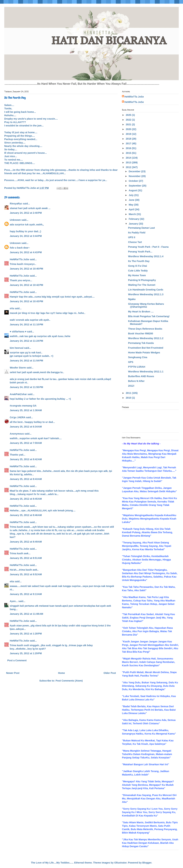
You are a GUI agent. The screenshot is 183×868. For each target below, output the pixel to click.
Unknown (15, 220)
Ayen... (14, 601)
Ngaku (132, 299)
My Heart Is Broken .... (141, 312)
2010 (129, 398)
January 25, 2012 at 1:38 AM (26, 410)
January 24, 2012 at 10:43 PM (26, 301)
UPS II (132, 237)
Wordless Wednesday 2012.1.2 (146, 338)
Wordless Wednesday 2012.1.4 (146, 256)
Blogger (147, 863)
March (133, 214)
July (132, 195)
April (132, 209)
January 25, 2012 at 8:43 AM (26, 479)
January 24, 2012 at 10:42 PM (26, 285)
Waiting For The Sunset (142, 285)
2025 (129, 115)
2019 (129, 134)
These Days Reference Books (145, 329)
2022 (129, 120)
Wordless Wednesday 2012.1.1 (146, 372)
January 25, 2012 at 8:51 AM (26, 558)
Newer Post (13, 673)
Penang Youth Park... (140, 252)
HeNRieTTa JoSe (19, 259)
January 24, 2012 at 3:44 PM (26, 236)
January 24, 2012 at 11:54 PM (26, 361)
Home (61, 673)
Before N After (136, 381)
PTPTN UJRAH (137, 367)
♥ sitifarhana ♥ (18, 332)
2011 (129, 393)
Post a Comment (17, 660)
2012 (129, 167)
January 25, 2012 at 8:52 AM (26, 574)
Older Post (110, 673)
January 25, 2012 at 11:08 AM (26, 614)
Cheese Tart (135, 242)
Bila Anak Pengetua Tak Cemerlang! (149, 316)
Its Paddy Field (137, 233)
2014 (129, 158)
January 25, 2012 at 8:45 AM (26, 499)
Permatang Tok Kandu (141, 343)
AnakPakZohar (18, 394)
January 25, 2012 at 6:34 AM (26, 427)
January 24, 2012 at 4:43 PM (26, 252)
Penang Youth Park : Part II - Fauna (148, 247)
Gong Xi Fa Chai (137, 266)
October (134, 181)
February (134, 219)
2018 (129, 139)
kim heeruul (17, 348)
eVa (12, 308)
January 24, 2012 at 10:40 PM (26, 269)
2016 (129, 148)
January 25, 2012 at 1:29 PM (26, 653)
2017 (129, 143)
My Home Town (137, 275)
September (135, 186)
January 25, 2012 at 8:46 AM (26, 515)
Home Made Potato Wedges (144, 353)
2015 (129, 153)
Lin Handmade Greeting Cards (146, 290)
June (132, 200)
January (134, 224)
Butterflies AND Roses (141, 376)
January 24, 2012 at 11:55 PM (26, 387)
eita (12, 581)
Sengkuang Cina (138, 357)
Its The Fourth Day (139, 261)
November (135, 176)
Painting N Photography (142, 280)
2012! (131, 386)
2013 (129, 162)
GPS (131, 362)
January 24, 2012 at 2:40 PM (26, 213)
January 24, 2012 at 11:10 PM (26, 324)
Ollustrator (120, 863)
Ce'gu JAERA (18, 417)
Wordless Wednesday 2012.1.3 (146, 294)
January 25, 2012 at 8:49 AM (26, 542)
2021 (129, 124)
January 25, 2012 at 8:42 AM (26, 459)
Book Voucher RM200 (141, 333)
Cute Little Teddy (138, 271)
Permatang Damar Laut (141, 228)
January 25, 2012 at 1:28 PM (26, 634)
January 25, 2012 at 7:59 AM (26, 443)
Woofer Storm (18, 368)
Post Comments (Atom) (69, 681)
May (131, 205)
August (133, 190)
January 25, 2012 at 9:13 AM (26, 594)
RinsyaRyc (16, 204)
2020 (129, 129)
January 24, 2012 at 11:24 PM (26, 341)
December (135, 171)
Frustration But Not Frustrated (146, 348)
